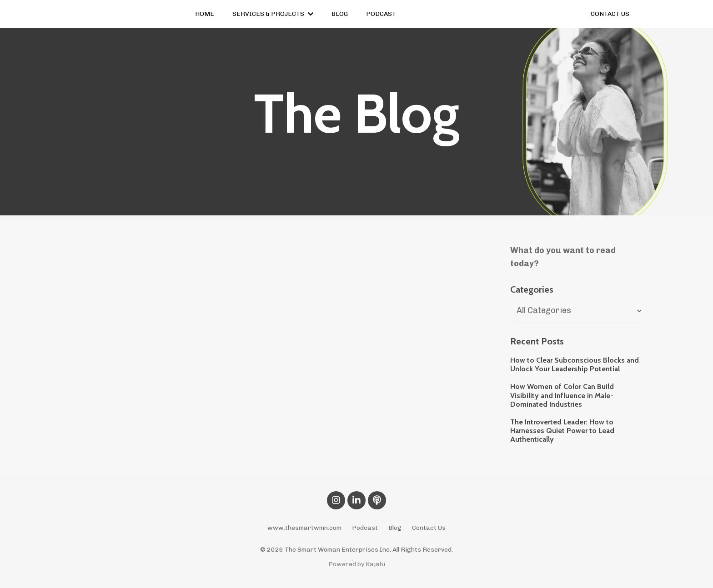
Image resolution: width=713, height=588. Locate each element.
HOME (205, 14)
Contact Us (429, 528)
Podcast (365, 528)
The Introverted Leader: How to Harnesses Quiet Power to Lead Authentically (562, 431)
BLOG (340, 14)
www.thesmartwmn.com (304, 528)
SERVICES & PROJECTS (273, 14)
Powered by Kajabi (357, 564)
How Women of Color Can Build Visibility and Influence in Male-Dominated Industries (562, 395)
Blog (395, 528)
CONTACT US (610, 14)
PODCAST (381, 14)
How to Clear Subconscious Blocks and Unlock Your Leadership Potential (575, 364)
